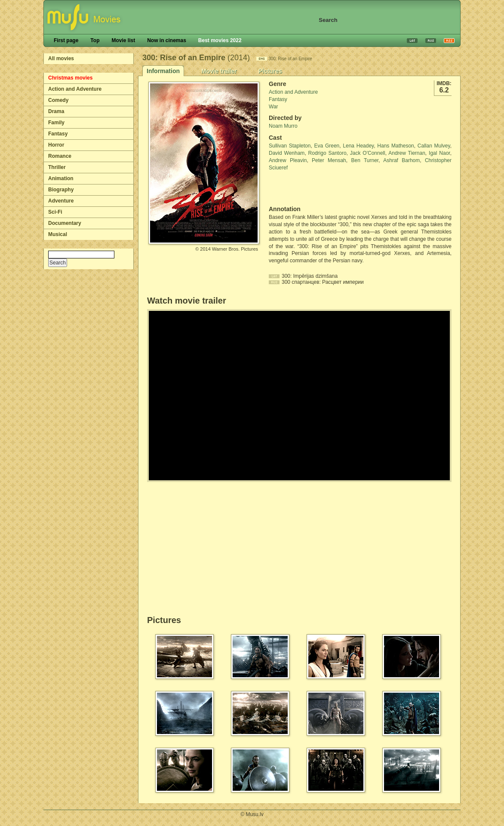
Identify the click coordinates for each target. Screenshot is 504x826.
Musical (58, 234)
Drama (56, 111)
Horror (56, 145)
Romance (60, 156)
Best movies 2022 (220, 40)
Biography (61, 190)
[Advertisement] (319, 188)
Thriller (57, 167)
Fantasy (58, 134)
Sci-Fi (55, 212)
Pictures (270, 71)
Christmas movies (70, 78)
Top (95, 40)
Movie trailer (219, 71)
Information (163, 71)
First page (66, 40)
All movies (61, 58)
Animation (61, 178)
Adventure (61, 201)
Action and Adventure (75, 89)
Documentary (65, 223)
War (274, 107)
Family (56, 123)
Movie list (123, 40)
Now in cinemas (167, 40)
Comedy (58, 100)
